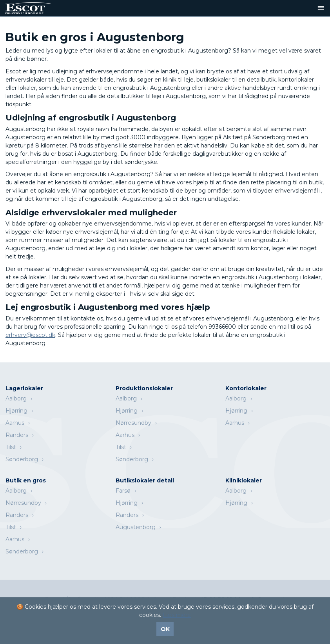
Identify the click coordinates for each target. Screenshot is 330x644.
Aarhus (15, 423)
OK (165, 629)
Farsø (123, 491)
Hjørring (16, 411)
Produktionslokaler (144, 388)
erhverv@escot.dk (30, 335)
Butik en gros (26, 480)
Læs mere (177, 615)
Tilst (11, 447)
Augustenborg (136, 527)
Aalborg (16, 398)
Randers (17, 435)
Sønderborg (22, 459)
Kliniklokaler (244, 480)
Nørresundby (133, 423)
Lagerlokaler (24, 388)
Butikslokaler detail (145, 480)
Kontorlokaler (246, 388)
